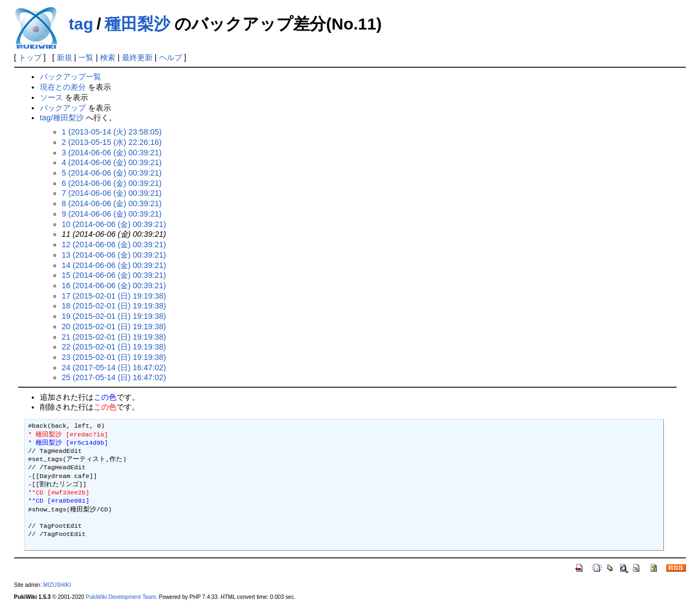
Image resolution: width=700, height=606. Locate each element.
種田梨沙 (137, 24)
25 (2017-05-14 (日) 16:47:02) (114, 377)
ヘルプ (171, 57)
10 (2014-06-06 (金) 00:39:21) (114, 224)
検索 (108, 57)
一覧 (86, 57)
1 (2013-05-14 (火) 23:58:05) (112, 132)
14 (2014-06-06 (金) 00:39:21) (114, 265)
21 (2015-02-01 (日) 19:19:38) (114, 337)
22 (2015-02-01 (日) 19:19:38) (114, 347)
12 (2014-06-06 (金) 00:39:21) (114, 244)
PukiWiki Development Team (121, 597)
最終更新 (137, 57)
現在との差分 (63, 87)
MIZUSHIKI (57, 585)
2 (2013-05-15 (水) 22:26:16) (112, 142)
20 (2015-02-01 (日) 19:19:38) (114, 327)
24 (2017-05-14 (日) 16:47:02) (114, 368)
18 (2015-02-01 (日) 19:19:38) (114, 306)
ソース (51, 97)
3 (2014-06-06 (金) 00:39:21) (112, 153)
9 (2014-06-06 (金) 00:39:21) (112, 214)
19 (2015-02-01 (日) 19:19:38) (114, 316)
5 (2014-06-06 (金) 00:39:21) (112, 173)
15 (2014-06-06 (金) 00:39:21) (114, 275)
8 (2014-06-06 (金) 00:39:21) (112, 203)
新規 (65, 57)
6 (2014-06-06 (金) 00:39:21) (112, 183)
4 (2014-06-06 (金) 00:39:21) (112, 162)
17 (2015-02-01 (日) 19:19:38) (114, 296)
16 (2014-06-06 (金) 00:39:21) (114, 285)
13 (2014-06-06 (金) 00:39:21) (114, 255)
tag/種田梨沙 (62, 118)
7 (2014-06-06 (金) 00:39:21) (112, 193)
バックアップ (63, 108)
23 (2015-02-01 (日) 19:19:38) (114, 357)
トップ (30, 57)
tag (81, 24)
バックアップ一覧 (71, 77)
